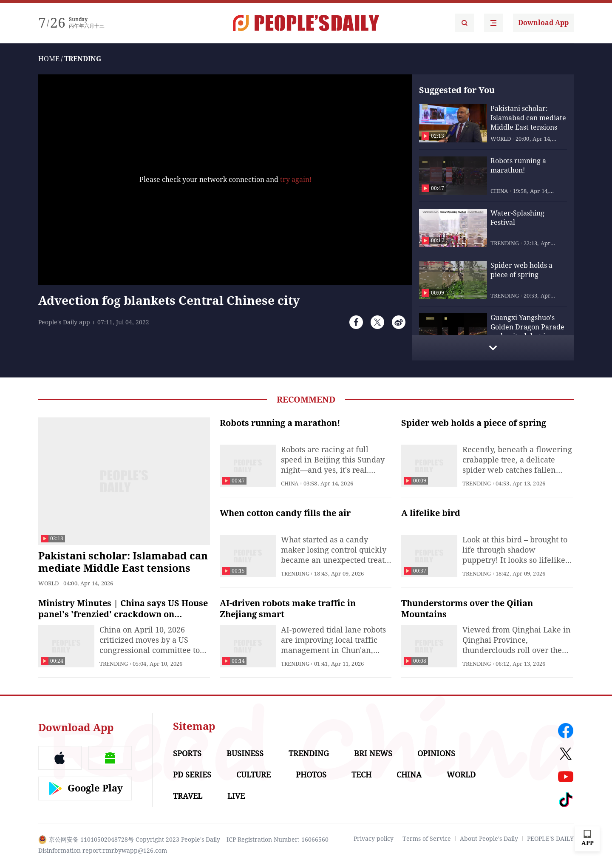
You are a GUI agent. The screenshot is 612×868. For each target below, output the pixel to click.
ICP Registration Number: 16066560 (278, 840)
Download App (543, 23)
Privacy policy (374, 839)
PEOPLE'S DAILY (550, 839)
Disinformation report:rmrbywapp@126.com (103, 851)
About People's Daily (489, 839)
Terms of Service (427, 839)
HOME (49, 59)
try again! (296, 180)
